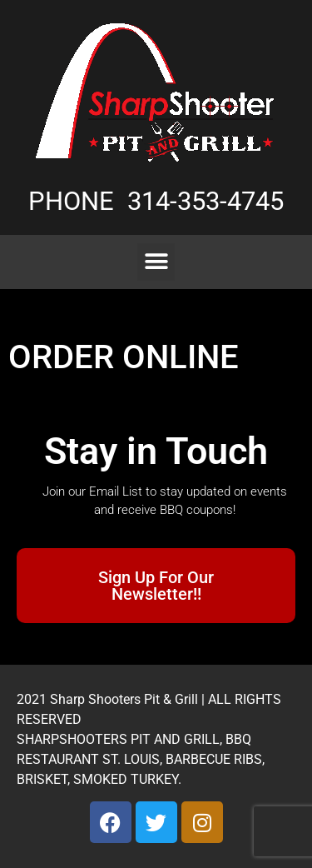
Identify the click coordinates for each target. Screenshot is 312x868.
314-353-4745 (206, 201)
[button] (156, 262)
